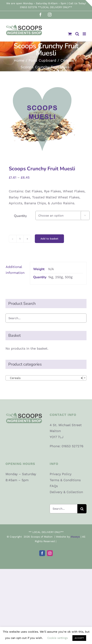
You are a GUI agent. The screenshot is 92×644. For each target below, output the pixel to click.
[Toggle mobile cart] (70, 34)
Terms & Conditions (65, 480)
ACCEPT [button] (79, 638)
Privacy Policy (61, 474)
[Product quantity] (20, 239)
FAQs (54, 486)
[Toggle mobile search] (77, 34)
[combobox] (46, 378)
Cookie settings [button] (58, 638)
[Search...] (64, 509)
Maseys (75, 537)
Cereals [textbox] (45, 378)
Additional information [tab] (15, 270)
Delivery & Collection (66, 492)
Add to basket (49, 239)
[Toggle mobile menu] (85, 34)
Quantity (20, 216)
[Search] (82, 509)
